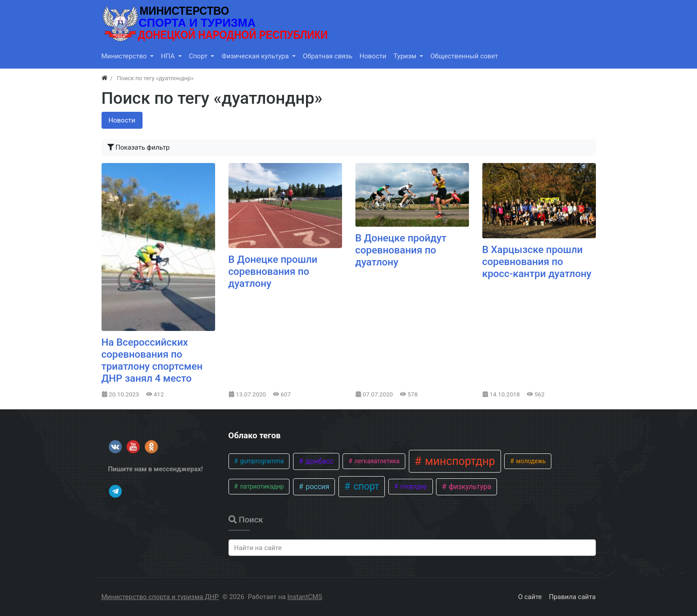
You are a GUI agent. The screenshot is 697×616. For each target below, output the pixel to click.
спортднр (413, 486)
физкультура (469, 487)
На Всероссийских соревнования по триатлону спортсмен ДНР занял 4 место (152, 360)
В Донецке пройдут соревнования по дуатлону (401, 250)
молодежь (530, 461)
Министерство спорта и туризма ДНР (160, 597)
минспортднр (459, 461)
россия (316, 487)
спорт (365, 486)
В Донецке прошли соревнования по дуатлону (273, 271)
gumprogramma (261, 461)
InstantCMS (305, 597)
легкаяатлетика (376, 461)
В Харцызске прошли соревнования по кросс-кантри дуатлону (537, 261)
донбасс (318, 461)
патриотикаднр (261, 486)
